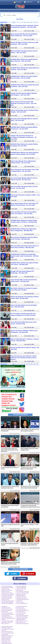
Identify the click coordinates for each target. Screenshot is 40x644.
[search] (19, 13)
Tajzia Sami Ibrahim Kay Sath (22, 596)
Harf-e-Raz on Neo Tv (20, 600)
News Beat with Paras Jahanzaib (8, 612)
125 (37, 20)
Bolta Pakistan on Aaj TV (6, 638)
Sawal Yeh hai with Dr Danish (22, 616)
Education (4, 617)
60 (27, 20)
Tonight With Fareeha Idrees (7, 614)
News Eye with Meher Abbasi (7, 610)
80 (29, 20)
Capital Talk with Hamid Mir (7, 596)
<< (8, 20)
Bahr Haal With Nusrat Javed (7, 629)
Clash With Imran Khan (6, 605)
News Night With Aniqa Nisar (22, 604)
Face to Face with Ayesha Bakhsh (23, 590)
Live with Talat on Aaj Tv (6, 640)
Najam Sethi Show (20, 588)
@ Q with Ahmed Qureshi (21, 606)
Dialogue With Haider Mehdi (7, 594)
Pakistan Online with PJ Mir (7, 641)
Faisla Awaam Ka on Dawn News (22, 621)
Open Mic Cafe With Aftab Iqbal (8, 601)
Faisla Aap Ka (4, 604)
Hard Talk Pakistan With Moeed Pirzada (8, 600)
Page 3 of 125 (4, 20)
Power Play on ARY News (21, 586)
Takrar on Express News (21, 620)
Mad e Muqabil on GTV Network (8, 585)
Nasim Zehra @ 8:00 (20, 612)
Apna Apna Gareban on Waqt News (7, 624)
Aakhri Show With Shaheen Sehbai (8, 616)
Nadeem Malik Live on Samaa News (22, 619)
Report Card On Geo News (21, 610)
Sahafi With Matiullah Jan (21, 593)
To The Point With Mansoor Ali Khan (22, 601)
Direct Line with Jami (20, 605)
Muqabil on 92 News (6, 586)
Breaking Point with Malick (7, 634)
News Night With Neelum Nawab (8, 626)
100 (32, 20)
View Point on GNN (5, 597)
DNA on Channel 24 (5, 621)
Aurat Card (4, 628)
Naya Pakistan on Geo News (7, 620)
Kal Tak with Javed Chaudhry (7, 606)
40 (25, 20)
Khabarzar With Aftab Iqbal (21, 585)
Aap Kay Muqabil (5, 632)
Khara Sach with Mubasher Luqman (7, 608)
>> (1, 21)
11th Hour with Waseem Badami (8, 618)
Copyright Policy (29, 2)
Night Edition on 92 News (21, 592)
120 (34, 20)
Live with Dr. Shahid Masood (7, 584)
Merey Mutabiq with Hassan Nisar (8, 598)
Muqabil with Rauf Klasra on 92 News (7, 633)
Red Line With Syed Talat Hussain (23, 589)
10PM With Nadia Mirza (21, 617)
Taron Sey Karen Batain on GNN (8, 630)
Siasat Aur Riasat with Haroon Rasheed (7, 590)
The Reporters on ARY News (7, 593)
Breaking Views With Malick (7, 588)
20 (22, 20)
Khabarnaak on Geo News (21, 594)
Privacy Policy (19, 2)
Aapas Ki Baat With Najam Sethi (22, 613)
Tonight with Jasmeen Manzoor (22, 614)
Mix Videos (20, 17)
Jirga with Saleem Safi (6, 613)
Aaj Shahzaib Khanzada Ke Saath (23, 597)
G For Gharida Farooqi (21, 609)
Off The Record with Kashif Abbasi (8, 592)
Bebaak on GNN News (6, 637)
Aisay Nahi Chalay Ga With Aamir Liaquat (22, 608)
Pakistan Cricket (5, 609)
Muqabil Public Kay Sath (6, 636)
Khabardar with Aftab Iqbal (21, 584)
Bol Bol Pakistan (19, 598)
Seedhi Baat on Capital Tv (7, 625)
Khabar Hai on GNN (5, 589)
